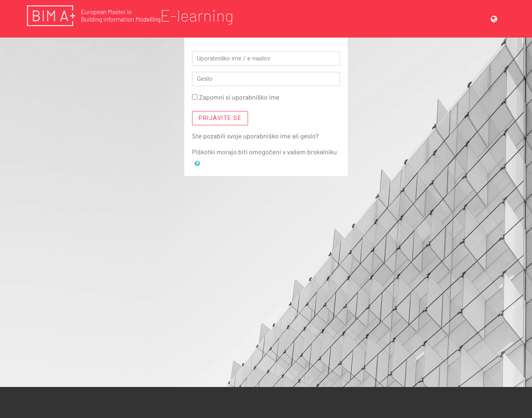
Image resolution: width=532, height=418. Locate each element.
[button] (497, 19)
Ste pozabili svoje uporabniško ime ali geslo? (255, 136)
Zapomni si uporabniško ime (239, 97)
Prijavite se (220, 118)
